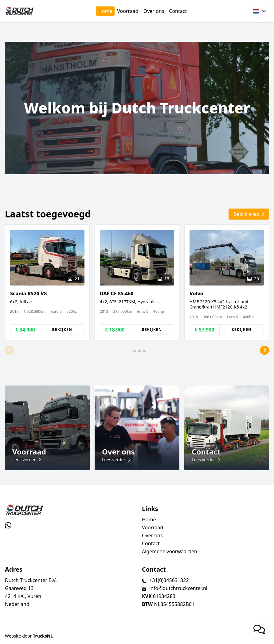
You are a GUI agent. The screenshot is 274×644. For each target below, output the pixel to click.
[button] (10, 351)
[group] (47, 282)
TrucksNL (43, 636)
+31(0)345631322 (169, 580)
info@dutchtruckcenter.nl (178, 588)
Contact (178, 11)
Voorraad (128, 11)
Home (105, 11)
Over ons (154, 11)
